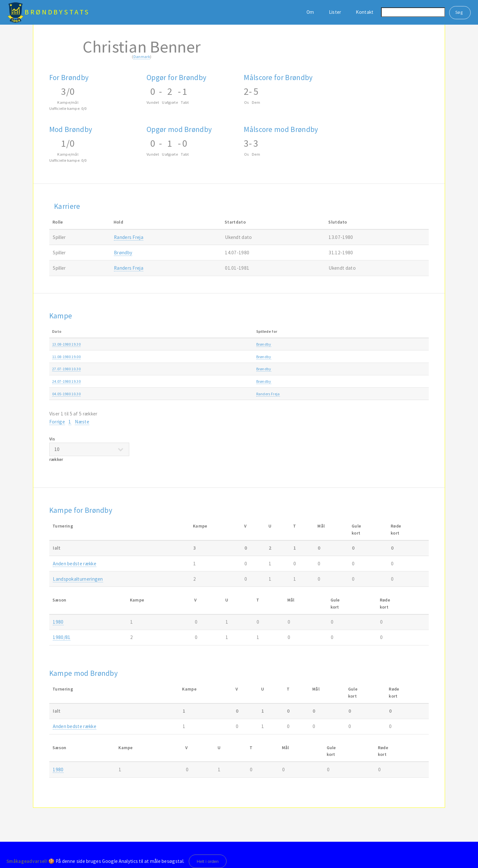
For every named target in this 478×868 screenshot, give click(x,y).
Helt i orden (208, 861)
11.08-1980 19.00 (66, 357)
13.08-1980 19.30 (66, 344)
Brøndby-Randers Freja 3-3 (202, 394)
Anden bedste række (317, 357)
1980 (399, 357)
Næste (82, 422)
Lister (335, 12)
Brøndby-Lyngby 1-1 (197, 369)
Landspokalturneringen (320, 344)
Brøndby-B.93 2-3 (194, 381)
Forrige (57, 422)
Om (310, 12)
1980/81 (402, 344)
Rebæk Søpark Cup (316, 381)
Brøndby (123, 253)
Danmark (142, 57)
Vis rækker (89, 449)
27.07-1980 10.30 (66, 369)
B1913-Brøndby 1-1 (195, 357)
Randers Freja (129, 237)
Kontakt (365, 12)
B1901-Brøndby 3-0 (195, 344)
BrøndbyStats (57, 12)
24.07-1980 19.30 (66, 381)
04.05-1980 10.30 (66, 394)
